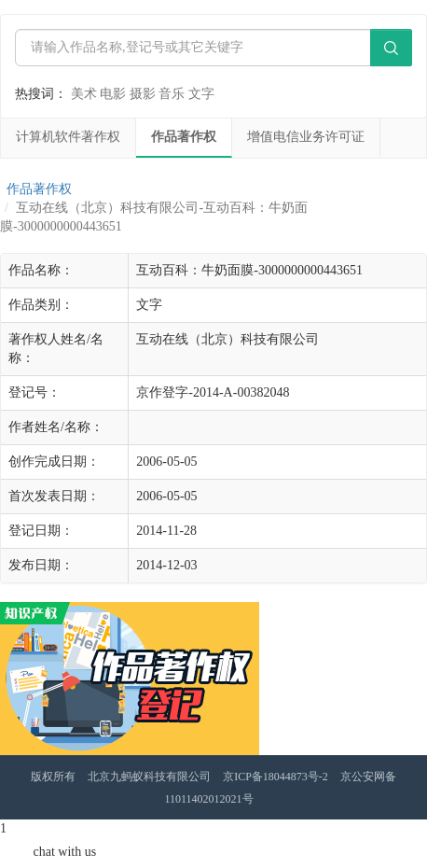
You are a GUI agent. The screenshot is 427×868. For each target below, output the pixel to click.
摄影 (143, 94)
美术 (84, 94)
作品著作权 (184, 137)
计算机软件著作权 (68, 137)
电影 (113, 94)
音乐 (172, 94)
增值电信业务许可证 (306, 137)
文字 (201, 94)
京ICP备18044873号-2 (275, 777)
